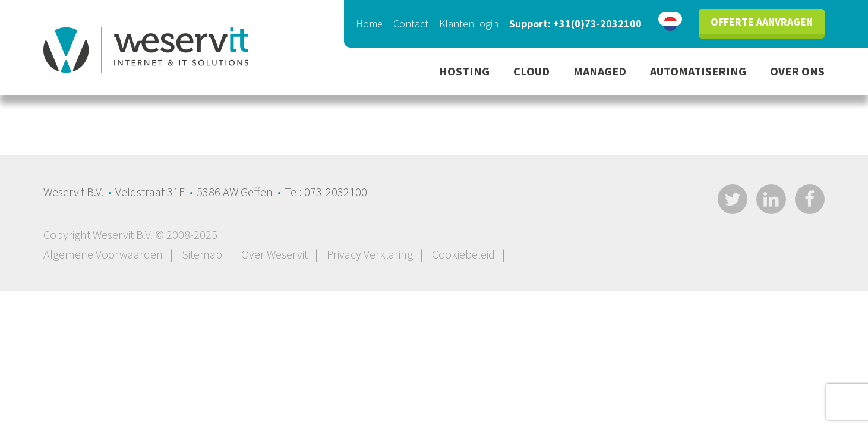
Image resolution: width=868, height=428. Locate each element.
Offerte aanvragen (762, 22)
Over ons (797, 71)
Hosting (464, 71)
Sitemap (202, 254)
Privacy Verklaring (370, 254)
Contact (411, 23)
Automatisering (698, 71)
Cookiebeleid (463, 254)
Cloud (531, 71)
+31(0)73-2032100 (597, 23)
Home (369, 23)
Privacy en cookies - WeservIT (146, 50)
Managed (600, 71)
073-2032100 (336, 192)
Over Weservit (274, 254)
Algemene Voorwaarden (103, 254)
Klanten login (469, 23)
